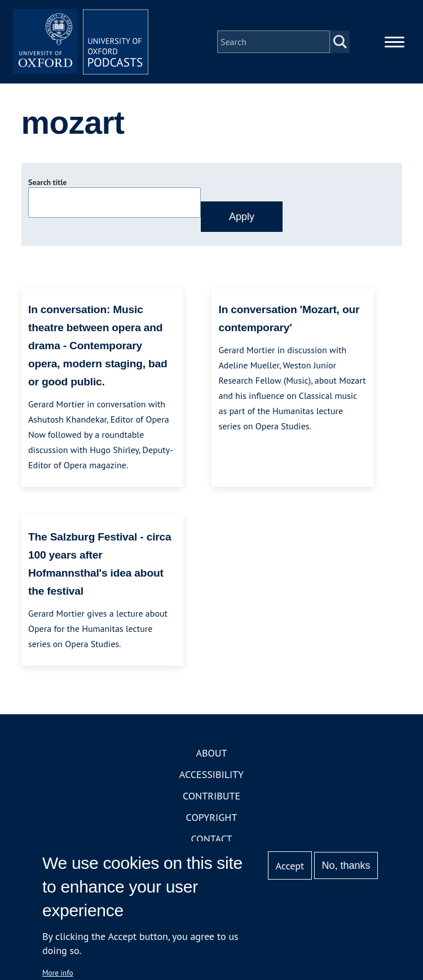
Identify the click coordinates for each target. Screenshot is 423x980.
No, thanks (346, 865)
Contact (212, 839)
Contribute (211, 796)
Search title (47, 182)
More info (58, 973)
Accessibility (211, 774)
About (211, 753)
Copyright (212, 817)
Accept (290, 866)
